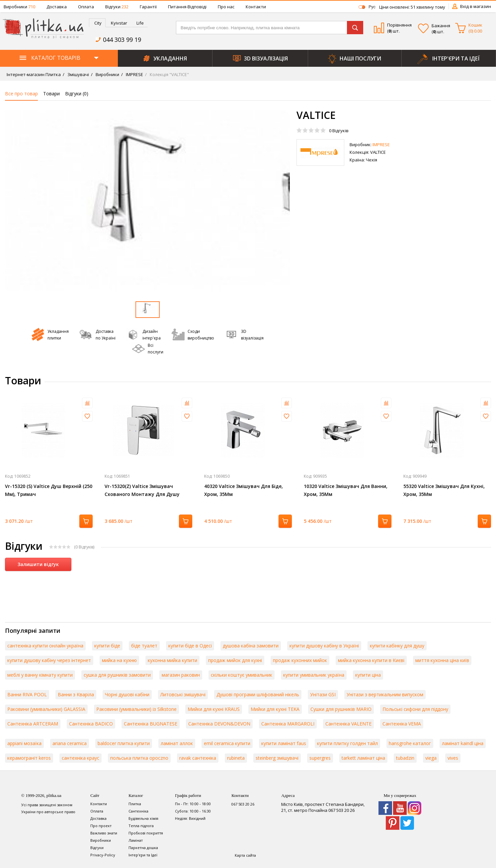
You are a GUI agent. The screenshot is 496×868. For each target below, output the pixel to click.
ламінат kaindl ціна (463, 743)
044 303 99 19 (122, 40)
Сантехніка (138, 811)
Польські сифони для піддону (415, 709)
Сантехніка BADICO (91, 724)
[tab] (97, 23)
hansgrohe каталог (410, 743)
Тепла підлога (141, 826)
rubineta (236, 758)
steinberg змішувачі (277, 758)
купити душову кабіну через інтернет (49, 660)
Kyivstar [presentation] (119, 23)
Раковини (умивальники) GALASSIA (46, 709)
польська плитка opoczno (139, 758)
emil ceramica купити (227, 743)
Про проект (101, 826)
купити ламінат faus (284, 743)
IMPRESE (134, 74)
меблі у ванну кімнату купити (40, 675)
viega (431, 758)
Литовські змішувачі (183, 694)
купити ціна (368, 675)
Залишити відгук (38, 564)
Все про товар (21, 94)
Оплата (86, 7)
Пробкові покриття (146, 833)
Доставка (57, 7)
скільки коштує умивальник (242, 675)
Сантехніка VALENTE (348, 724)
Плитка (135, 804)
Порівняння (399, 25)
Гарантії (148, 7)
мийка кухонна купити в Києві (371, 660)
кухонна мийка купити (172, 660)
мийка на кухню (119, 660)
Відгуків (339, 131)
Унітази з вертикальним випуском (385, 694)
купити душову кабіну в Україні (324, 646)
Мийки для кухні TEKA (275, 709)
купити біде (107, 646)
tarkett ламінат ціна (363, 758)
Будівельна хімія (143, 818)
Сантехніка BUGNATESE (151, 724)
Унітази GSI (323, 694)
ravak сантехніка (198, 758)
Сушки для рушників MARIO (341, 709)
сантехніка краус (81, 758)
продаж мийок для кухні (235, 660)
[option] (148, 201)
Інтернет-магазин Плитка (34, 74)
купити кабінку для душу (397, 646)
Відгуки (117, 7)
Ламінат (136, 840)
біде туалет (144, 646)
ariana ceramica (70, 743)
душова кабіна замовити (251, 646)
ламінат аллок (177, 743)
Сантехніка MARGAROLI (288, 724)
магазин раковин (181, 675)
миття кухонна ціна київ (442, 660)
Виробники (19, 7)
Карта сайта (245, 855)
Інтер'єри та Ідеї (143, 855)
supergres (320, 758)
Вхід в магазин (476, 6)
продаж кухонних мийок (300, 660)
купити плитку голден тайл (347, 743)
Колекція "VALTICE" (169, 74)
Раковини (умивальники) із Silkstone (136, 709)
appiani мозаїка (24, 743)
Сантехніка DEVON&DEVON (219, 724)
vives (453, 758)
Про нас (226, 7)
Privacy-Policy (103, 855)
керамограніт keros (29, 758)
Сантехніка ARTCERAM (33, 724)
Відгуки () (77, 94)
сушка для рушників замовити (117, 675)
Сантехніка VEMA (402, 724)
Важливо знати (104, 833)
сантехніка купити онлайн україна (45, 646)
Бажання (441, 26)
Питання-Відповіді (187, 7)
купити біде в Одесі (190, 646)
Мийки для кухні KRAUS (214, 709)
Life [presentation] (140, 23)
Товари (51, 94)
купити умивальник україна (314, 675)
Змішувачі (78, 74)
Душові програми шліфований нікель (258, 694)
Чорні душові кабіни (127, 694)
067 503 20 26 (243, 804)
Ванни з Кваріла (76, 694)
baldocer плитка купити (124, 743)
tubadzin (405, 758)
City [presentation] (98, 23)
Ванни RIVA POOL (27, 694)
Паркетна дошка (143, 848)
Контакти (256, 7)
